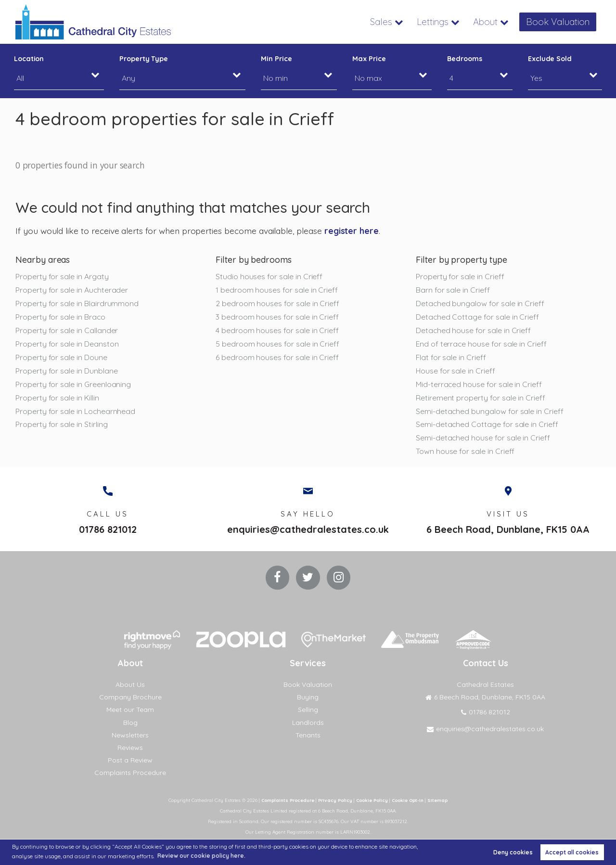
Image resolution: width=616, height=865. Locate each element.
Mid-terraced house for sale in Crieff (479, 385)
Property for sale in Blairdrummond (77, 303)
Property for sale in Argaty (62, 276)
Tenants (308, 736)
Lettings (437, 22)
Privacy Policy (334, 801)
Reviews (130, 749)
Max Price (369, 59)
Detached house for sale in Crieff (473, 331)
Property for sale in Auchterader (72, 290)
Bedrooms (465, 59)
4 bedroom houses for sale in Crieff (277, 331)
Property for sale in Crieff (460, 276)
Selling (308, 711)
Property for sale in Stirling (61, 425)
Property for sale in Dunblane (66, 371)
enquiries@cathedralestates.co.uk (308, 531)
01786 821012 (108, 531)
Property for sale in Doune (61, 358)
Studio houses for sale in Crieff (269, 276)
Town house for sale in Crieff (465, 452)
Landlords (308, 723)
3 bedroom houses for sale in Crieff (277, 317)
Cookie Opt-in (410, 801)
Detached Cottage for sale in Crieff (477, 317)
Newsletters (130, 736)
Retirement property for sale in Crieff (481, 398)
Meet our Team (130, 711)
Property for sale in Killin (57, 398)
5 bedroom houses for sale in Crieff (277, 344)
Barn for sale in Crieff (453, 290)
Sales (387, 22)
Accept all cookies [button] (572, 852)
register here (352, 231)
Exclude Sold (550, 59)
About (489, 22)
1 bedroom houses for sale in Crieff (277, 290)
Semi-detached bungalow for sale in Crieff (490, 412)
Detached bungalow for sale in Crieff (480, 303)
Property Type (144, 59)
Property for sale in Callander (67, 331)
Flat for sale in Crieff (451, 358)
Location (29, 59)
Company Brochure (130, 698)
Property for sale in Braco (60, 317)
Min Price (276, 59)
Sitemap (441, 801)
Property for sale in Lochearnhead (75, 412)
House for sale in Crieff (456, 371)
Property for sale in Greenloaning (73, 385)
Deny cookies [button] (513, 852)
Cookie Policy (372, 801)
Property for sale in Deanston (67, 344)
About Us (130, 686)
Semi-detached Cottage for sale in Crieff (487, 425)
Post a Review (130, 762)
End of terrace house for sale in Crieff (481, 344)
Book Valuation (559, 22)
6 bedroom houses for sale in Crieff (277, 358)
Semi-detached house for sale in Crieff (483, 439)
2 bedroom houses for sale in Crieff (277, 303)
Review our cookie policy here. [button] (201, 856)
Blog (130, 723)
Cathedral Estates (485, 686)
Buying (308, 698)
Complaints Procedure (130, 774)
